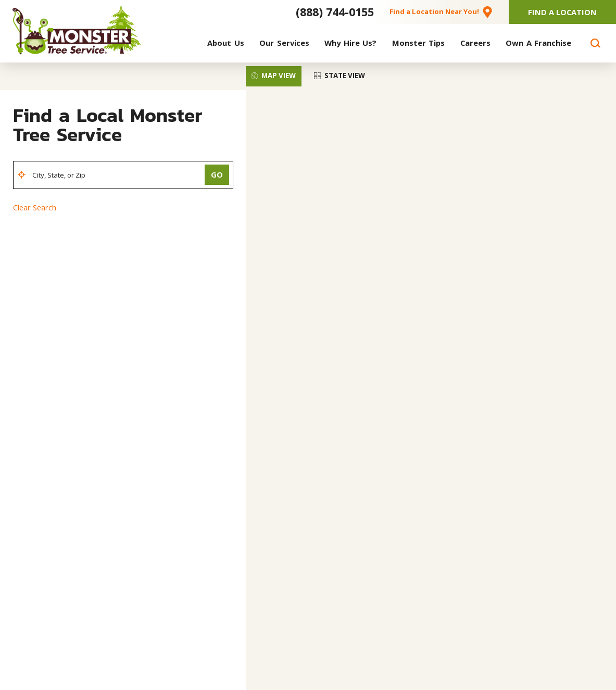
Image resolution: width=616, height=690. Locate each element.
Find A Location (562, 12)
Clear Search (35, 207)
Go (217, 174)
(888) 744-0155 (335, 12)
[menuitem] (226, 43)
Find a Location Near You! (434, 11)
